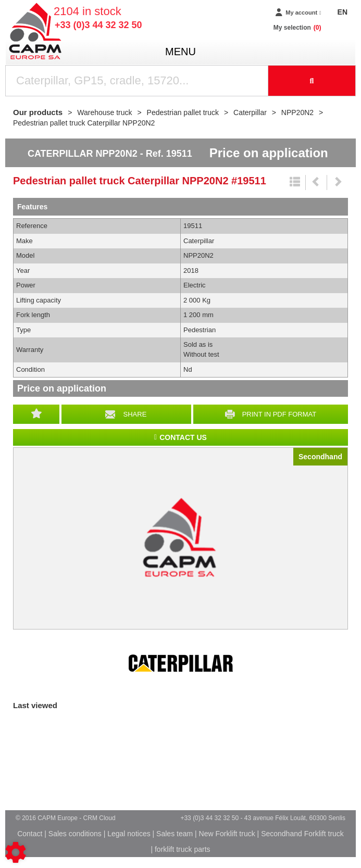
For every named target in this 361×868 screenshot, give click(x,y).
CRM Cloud (99, 818)
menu (180, 52)
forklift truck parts (183, 849)
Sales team (175, 834)
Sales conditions (75, 834)
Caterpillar (181, 663)
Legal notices (129, 834)
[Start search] (312, 81)
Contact (30, 834)
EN (343, 12)
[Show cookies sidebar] (16, 852)
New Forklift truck (227, 834)
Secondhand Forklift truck (302, 834)
